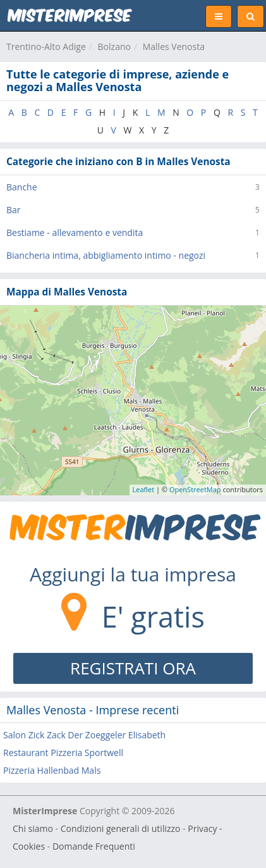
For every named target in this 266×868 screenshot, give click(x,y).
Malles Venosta (174, 46)
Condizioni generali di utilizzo (121, 828)
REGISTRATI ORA (133, 668)
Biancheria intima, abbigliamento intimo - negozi (106, 255)
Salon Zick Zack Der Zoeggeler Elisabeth (84, 735)
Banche (22, 187)
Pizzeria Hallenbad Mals (52, 770)
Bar (14, 210)
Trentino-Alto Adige (46, 46)
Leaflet (144, 489)
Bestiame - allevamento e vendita (75, 232)
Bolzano (114, 46)
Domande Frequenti (94, 846)
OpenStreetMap (195, 489)
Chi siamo (33, 828)
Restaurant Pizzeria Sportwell (63, 753)
